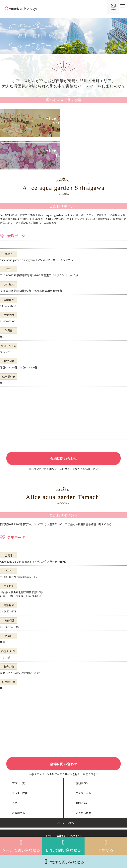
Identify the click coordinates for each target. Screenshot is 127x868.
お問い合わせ (83, 803)
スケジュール (83, 793)
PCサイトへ (76, 836)
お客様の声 (18, 813)
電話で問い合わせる (63, 861)
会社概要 (61, 836)
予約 (15, 803)
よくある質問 (83, 813)
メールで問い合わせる (21, 846)
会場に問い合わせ (64, 458)
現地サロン (82, 783)
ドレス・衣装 (20, 793)
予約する (106, 846)
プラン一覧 (18, 783)
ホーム (49, 836)
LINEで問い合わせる (63, 846)
